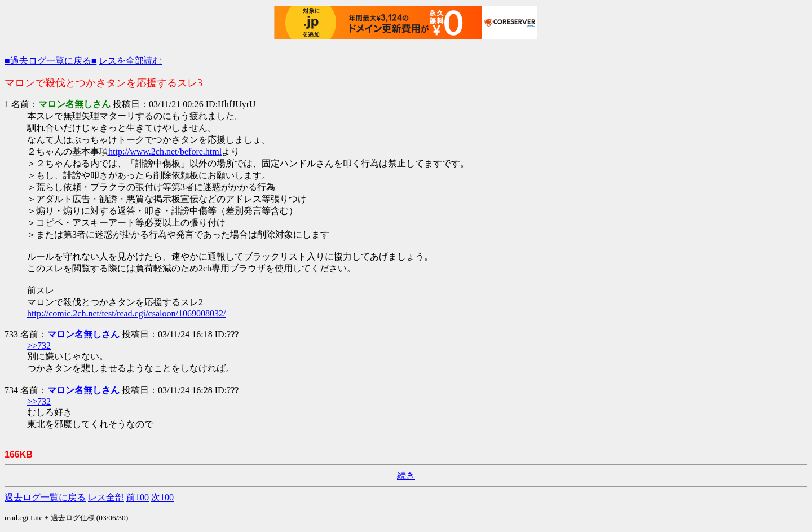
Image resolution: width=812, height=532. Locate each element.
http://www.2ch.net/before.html (165, 151)
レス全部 (106, 497)
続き (406, 475)
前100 (138, 497)
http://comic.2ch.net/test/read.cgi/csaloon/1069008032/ (126, 313)
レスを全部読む (130, 61)
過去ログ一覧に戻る (45, 497)
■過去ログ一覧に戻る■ (50, 61)
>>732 (39, 346)
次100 (162, 497)
